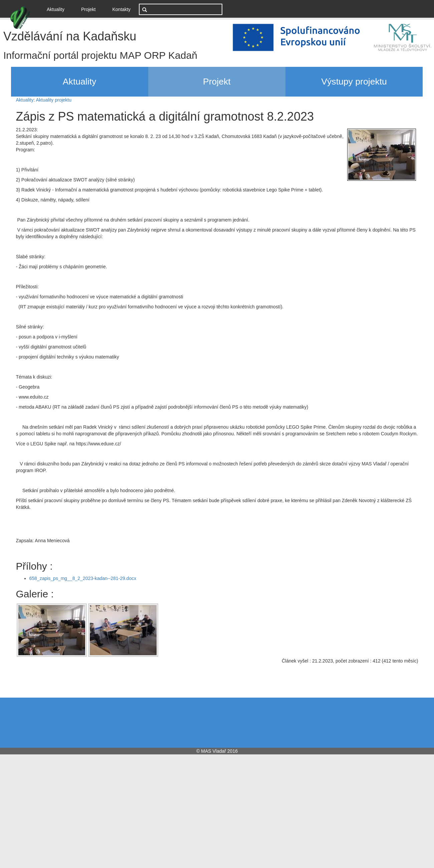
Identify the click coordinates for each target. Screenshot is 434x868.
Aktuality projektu (54, 100)
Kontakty (122, 9)
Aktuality (58, 9)
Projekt (88, 9)
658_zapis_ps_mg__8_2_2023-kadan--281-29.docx (83, 578)
